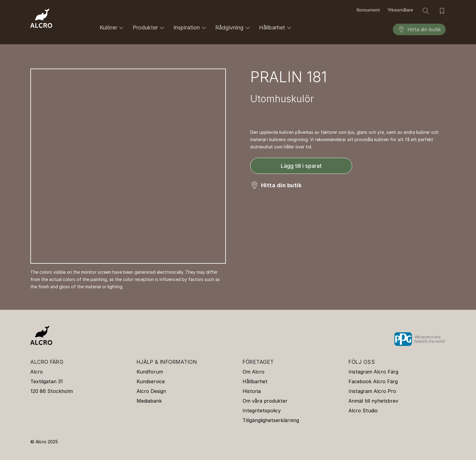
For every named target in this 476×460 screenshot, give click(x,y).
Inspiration (191, 28)
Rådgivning (233, 28)
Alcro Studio (363, 411)
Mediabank (149, 401)
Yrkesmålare (400, 10)
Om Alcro (253, 372)
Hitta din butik (419, 29)
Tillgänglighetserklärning (271, 420)
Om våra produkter (265, 401)
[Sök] (426, 11)
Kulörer (112, 28)
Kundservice (151, 381)
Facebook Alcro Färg (373, 381)
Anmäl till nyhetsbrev (373, 401)
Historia (252, 391)
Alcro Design (151, 391)
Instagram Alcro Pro (372, 391)
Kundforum (150, 372)
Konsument (368, 10)
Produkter (149, 28)
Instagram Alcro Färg (373, 372)
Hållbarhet (276, 28)
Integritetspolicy (262, 411)
